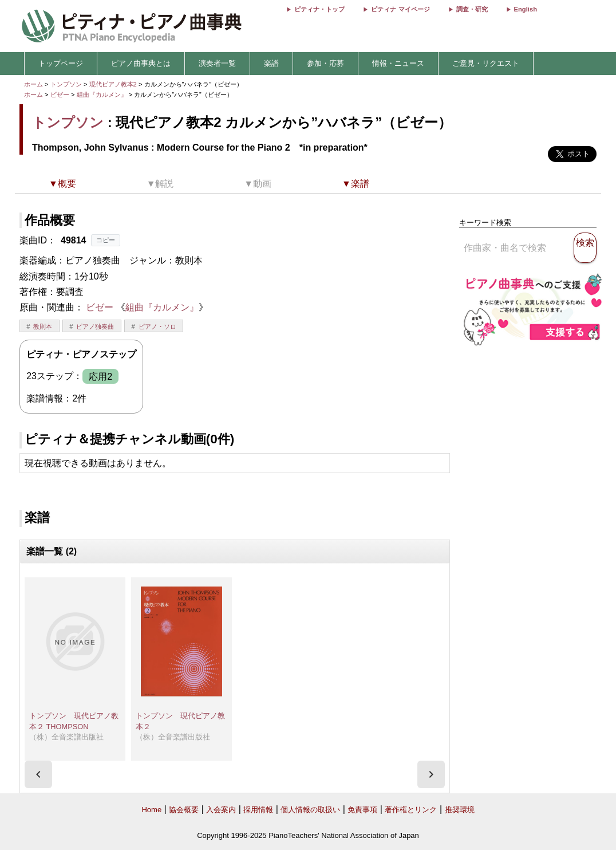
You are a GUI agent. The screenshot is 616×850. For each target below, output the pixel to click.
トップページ (61, 63)
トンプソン (66, 84)
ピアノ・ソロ (157, 326)
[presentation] (38, 774)
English (526, 9)
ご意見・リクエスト (486, 63)
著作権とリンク (411, 810)
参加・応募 (325, 63)
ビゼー (60, 95)
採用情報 (258, 810)
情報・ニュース (398, 63)
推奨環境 (460, 810)
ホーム (33, 84)
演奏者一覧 (217, 63)
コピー (106, 240)
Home (151, 810)
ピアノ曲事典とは (141, 63)
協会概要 (184, 810)
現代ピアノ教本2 (114, 84)
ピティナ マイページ (400, 9)
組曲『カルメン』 (103, 95)
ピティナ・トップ (319, 9)
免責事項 (362, 810)
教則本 (43, 326)
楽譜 (271, 63)
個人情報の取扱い (310, 810)
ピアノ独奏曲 (95, 326)
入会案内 (221, 810)
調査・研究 (472, 9)
